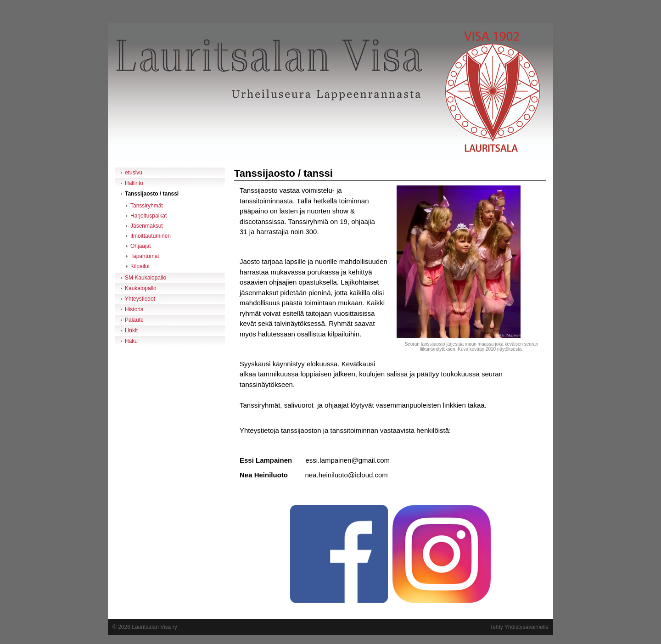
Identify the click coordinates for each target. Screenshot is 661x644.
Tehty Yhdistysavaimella (519, 627)
